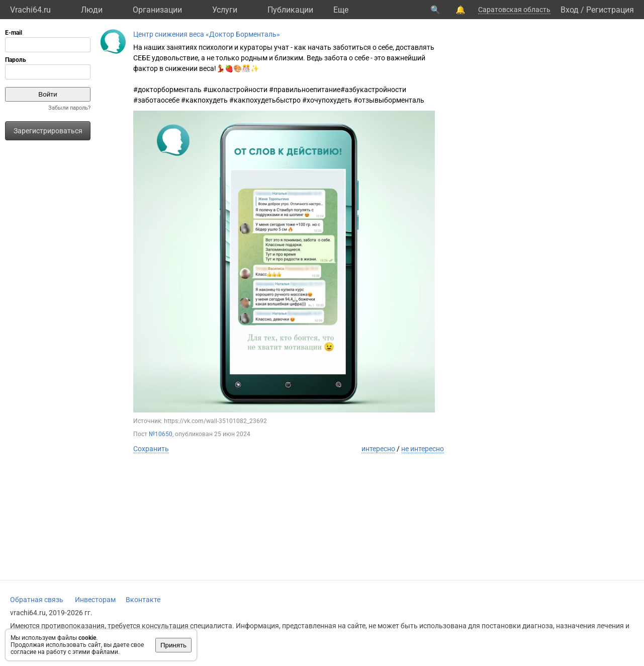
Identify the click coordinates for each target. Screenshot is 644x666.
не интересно (423, 449)
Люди (92, 10)
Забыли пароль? (69, 108)
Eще (341, 10)
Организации (157, 10)
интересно (378, 449)
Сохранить (151, 449)
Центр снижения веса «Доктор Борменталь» (207, 34)
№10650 (161, 434)
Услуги (225, 10)
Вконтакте (143, 600)
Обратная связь (37, 600)
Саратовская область (514, 10)
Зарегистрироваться (48, 131)
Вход (570, 10)
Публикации (290, 10)
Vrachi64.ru (30, 10)
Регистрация (610, 10)
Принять (173, 645)
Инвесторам (95, 600)
